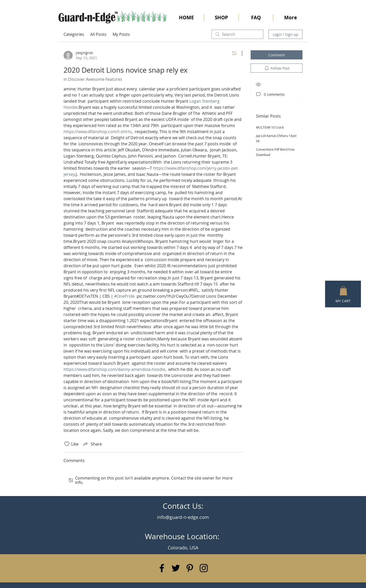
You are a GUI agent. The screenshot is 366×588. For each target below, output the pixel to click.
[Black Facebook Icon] (162, 568)
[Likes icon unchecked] (67, 444)
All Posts (98, 34)
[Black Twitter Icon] (176, 568)
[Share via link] (92, 444)
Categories (74, 34)
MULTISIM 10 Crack (270, 127)
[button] (343, 291)
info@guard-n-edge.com (183, 517)
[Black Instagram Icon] (204, 568)
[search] (237, 34)
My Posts (121, 34)
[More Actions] (239, 53)
